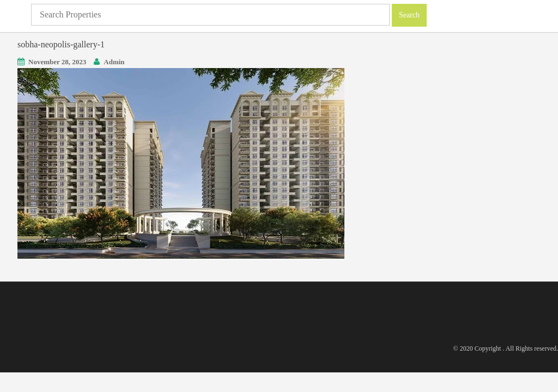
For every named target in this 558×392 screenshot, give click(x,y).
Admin (114, 62)
